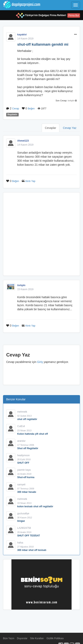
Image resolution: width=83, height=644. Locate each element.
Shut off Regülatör (28, 448)
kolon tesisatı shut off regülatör (35, 506)
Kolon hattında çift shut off (33, 434)
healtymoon (23, 455)
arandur (21, 441)
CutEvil (21, 426)
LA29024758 (24, 528)
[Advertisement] (41, 234)
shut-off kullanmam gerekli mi (43, 44)
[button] (75, 35)
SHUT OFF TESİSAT (29, 536)
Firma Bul (74, 15)
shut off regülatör (27, 419)
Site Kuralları (37, 638)
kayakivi (22, 35)
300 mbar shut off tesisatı (32, 550)
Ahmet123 (23, 141)
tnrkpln (71, 101)
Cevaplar (51, 128)
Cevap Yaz (70, 128)
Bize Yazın (9, 638)
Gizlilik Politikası (55, 638)
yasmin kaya (24, 470)
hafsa (20, 543)
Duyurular (22, 638)
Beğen (31, 109)
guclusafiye (23, 514)
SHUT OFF (23, 463)
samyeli (21, 485)
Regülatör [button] (12, 115)
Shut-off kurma (26, 477)
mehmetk (22, 412)
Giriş (40, 362)
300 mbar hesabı (27, 492)
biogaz (21, 521)
